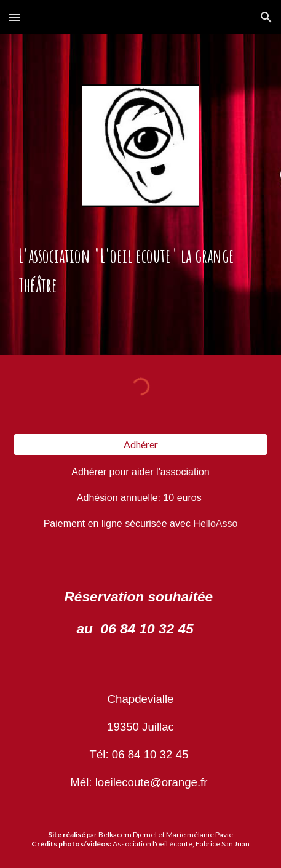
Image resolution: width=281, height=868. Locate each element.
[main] (141, 271)
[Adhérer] (141, 444)
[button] (15, 17)
